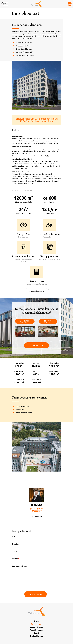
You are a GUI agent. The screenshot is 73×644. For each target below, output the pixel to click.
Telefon (15, 566)
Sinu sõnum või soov (19, 574)
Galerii (37, 633)
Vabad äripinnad (36, 627)
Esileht (36, 621)
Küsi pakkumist (36, 636)
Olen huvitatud (37, 360)
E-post (15, 559)
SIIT (47, 163)
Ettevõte (15, 551)
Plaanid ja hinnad (36, 630)
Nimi (14, 544)
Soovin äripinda (37, 299)
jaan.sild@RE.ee (36, 516)
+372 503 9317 (37, 518)
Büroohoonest (36, 624)
